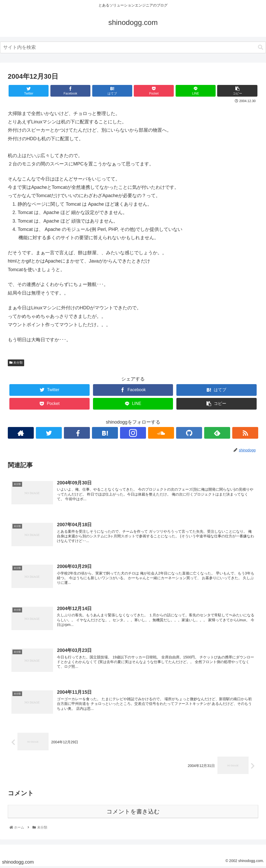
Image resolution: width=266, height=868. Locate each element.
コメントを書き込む (133, 813)
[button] (261, 47)
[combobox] (133, 47)
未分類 (16, 363)
